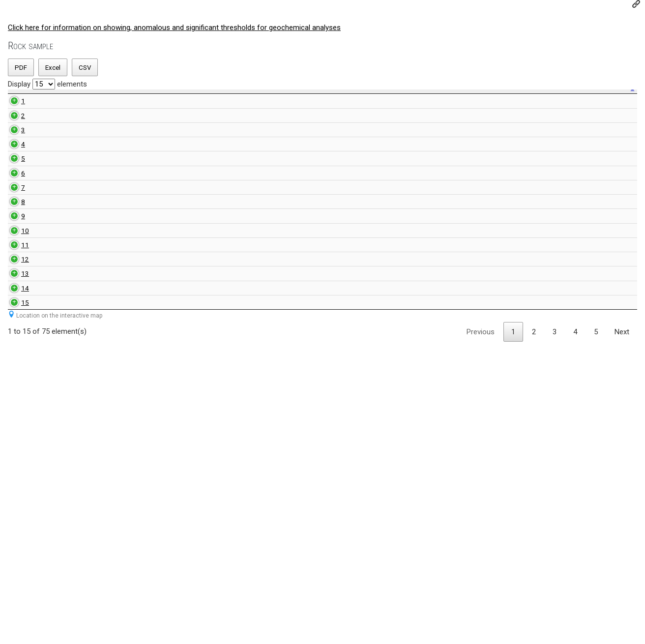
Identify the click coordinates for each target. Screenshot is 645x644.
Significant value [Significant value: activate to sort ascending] (450, 108)
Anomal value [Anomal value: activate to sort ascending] (368, 108)
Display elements (47, 84)
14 (14, 565)
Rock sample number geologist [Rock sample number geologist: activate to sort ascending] (177, 108)
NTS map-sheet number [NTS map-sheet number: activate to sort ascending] (232, 108)
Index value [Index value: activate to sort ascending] (297, 108)
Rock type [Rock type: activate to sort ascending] (115, 108)
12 (14, 512)
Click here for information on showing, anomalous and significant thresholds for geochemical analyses (174, 28)
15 (14, 595)
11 (14, 478)
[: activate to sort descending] (14, 108)
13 (14, 541)
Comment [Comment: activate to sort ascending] (588, 108)
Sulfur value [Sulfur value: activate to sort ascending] (521, 108)
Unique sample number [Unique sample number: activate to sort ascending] (56, 108)
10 (14, 453)
